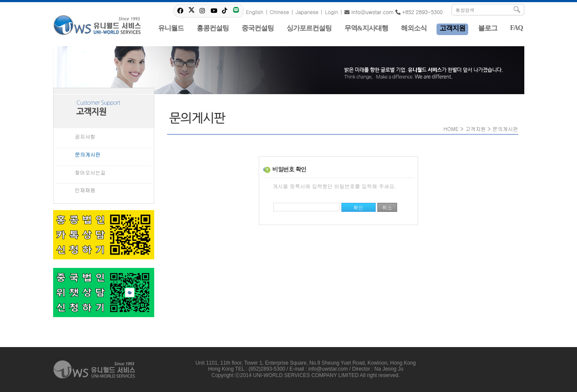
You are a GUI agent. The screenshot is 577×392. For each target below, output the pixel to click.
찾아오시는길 (90, 172)
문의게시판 (88, 154)
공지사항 (85, 136)
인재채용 (85, 190)
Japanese (307, 12)
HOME (451, 129)
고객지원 (475, 129)
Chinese (280, 12)
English (255, 12)
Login (331, 12)
